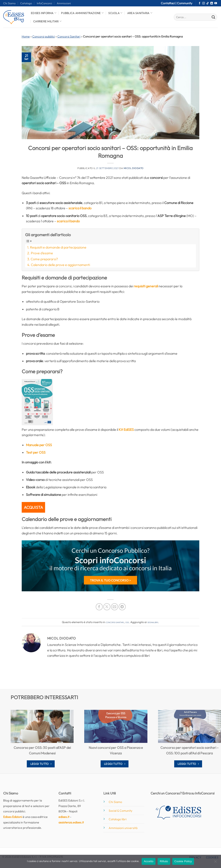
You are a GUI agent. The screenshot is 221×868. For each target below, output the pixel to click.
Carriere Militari (47, 21)
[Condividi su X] (107, 607)
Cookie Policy (183, 861)
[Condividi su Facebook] (99, 607)
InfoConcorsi (44, 3)
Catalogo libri (118, 819)
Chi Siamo (9, 3)
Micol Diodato (134, 168)
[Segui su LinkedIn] (212, 3)
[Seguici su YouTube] (216, 3)
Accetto (149, 861)
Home (26, 36)
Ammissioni (64, 3)
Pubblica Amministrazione (82, 13)
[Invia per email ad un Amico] (115, 607)
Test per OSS (36, 452)
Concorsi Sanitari (69, 36)
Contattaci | (169, 3)
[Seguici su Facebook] (200, 3)
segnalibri (153, 622)
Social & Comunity (120, 811)
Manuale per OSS (39, 445)
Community (185, 3)
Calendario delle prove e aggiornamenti (60, 265)
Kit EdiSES (126, 430)
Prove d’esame (42, 253)
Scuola (115, 13)
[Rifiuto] (215, 863)
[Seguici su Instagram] (204, 3)
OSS (127, 622)
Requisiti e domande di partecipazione (58, 247)
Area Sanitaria (140, 13)
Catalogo (26, 3)
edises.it (64, 817)
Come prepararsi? (44, 259)
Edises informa (44, 13)
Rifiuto (164, 861)
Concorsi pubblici (44, 36)
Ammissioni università (123, 828)
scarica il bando (80, 208)
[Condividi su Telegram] (122, 607)
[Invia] (213, 17)
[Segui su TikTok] (208, 3)
